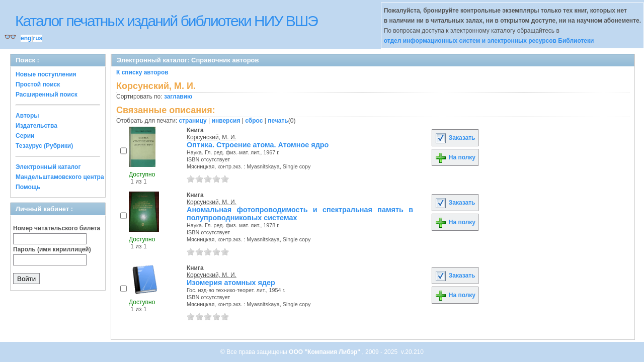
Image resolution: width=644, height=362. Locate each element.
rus (37, 38)
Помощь (28, 187)
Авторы (27, 116)
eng (26, 38)
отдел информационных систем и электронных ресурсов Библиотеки (489, 41)
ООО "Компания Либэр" (325, 352)
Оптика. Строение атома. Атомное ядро (258, 145)
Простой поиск (38, 84)
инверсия (226, 121)
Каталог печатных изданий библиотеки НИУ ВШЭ (166, 21)
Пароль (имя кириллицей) (52, 249)
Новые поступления (46, 74)
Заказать (455, 138)
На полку (455, 157)
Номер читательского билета (57, 228)
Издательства (36, 126)
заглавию (178, 97)
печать (278, 121)
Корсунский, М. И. (212, 137)
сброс (254, 121)
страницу (193, 121)
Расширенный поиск (47, 95)
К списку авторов (142, 72)
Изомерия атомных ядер (231, 283)
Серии (25, 136)
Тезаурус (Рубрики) (44, 146)
